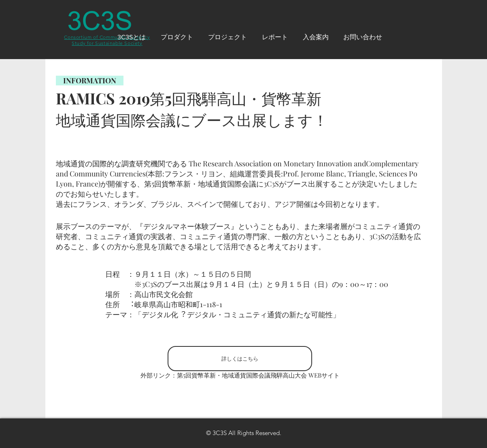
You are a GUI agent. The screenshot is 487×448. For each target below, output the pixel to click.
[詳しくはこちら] (240, 359)
